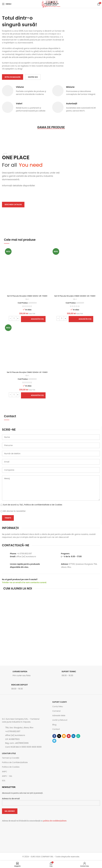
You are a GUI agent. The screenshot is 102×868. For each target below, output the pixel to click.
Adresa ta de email (51, 801)
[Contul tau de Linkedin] (73, 736)
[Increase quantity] (18, 318)
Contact (56, 729)
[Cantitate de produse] (14, 318)
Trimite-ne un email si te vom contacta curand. (24, 582)
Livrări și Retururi (60, 720)
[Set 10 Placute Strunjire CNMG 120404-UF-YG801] (27, 347)
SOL (4, 781)
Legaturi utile (9, 753)
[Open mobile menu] (7, 4)
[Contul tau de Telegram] (54, 741)
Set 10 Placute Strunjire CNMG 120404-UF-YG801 (27, 372)
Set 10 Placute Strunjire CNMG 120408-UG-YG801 (75, 296)
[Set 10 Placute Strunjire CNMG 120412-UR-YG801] (27, 270)
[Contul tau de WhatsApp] (78, 736)
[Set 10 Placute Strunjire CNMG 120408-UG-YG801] (75, 270)
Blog (54, 725)
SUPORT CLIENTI (60, 702)
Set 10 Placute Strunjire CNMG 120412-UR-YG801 (27, 296)
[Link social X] (59, 736)
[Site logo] (51, 4)
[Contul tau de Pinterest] (69, 736)
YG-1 (27, 299)
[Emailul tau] (64, 736)
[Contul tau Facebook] (54, 736)
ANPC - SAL (7, 776)
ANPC (5, 772)
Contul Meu (58, 706)
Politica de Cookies (11, 767)
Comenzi (56, 711)
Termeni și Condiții (11, 758)
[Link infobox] (26, 674)
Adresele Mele (59, 715)
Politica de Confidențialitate (15, 762)
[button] (33, 319)
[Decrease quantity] (10, 318)
